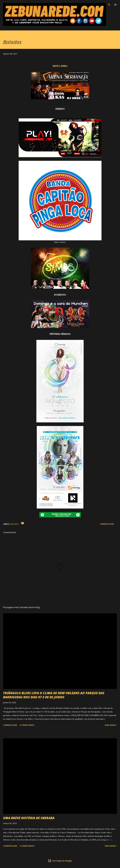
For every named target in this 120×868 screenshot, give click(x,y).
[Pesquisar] (109, 5)
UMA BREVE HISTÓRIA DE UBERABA (29, 818)
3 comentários (27, 725)
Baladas (14, 524)
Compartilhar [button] (107, 524)
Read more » (111, 725)
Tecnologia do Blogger (60, 861)
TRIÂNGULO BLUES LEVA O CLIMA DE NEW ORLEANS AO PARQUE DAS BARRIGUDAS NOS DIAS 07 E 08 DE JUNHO (54, 695)
